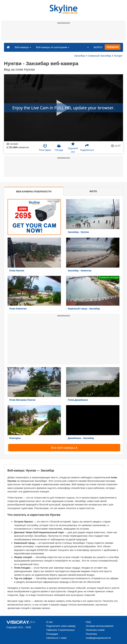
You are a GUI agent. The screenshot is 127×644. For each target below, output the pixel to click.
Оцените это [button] (73, 148)
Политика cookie (95, 630)
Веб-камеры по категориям (53, 47)
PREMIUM (113, 47)
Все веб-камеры (64, 448)
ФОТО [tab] (93, 191)
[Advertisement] (63, 33)
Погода (59, 148)
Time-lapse (45, 148)
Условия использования (100, 626)
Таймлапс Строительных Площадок (60, 632)
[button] (86, 47)
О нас (49, 622)
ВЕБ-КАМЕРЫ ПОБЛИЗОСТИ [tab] (34, 191)
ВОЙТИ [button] (98, 47)
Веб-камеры (23, 47)
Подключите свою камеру (61, 626)
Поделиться (87, 148)
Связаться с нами (56, 638)
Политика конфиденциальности (98, 636)
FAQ (88, 622)
